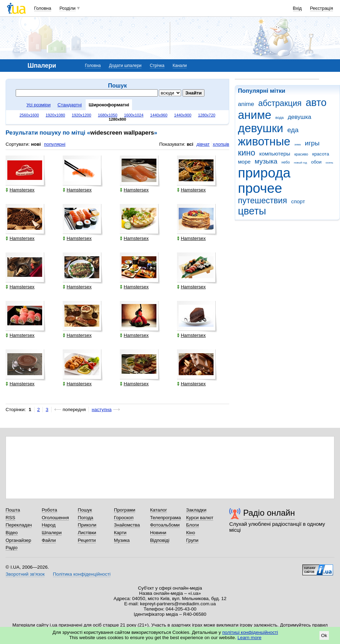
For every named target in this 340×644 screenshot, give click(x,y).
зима (297, 145)
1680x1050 (108, 115)
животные (264, 141)
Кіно (191, 533)
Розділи (68, 8)
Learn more (250, 638)
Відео (12, 533)
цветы (252, 211)
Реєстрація (322, 8)
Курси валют (200, 518)
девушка (300, 117)
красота (320, 154)
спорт (298, 201)
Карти (120, 533)
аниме (255, 115)
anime (246, 104)
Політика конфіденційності (82, 574)
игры (312, 143)
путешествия (262, 200)
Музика (122, 540)
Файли (49, 540)
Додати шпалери (125, 66)
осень (330, 163)
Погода (85, 518)
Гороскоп (124, 518)
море (244, 162)
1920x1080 (55, 115)
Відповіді (160, 540)
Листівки (87, 533)
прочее (260, 188)
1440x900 (183, 115)
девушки (261, 128)
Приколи (87, 525)
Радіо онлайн (269, 513)
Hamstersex (20, 190)
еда (293, 130)
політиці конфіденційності (250, 632)
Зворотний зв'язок (25, 574)
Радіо (11, 548)
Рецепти (87, 540)
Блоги (192, 525)
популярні (55, 144)
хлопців (221, 144)
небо (286, 162)
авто (316, 103)
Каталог (159, 510)
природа (264, 173)
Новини (158, 533)
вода (280, 118)
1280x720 (207, 115)
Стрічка (157, 66)
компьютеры (275, 154)
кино (247, 153)
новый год (300, 163)
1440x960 (159, 115)
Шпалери (52, 533)
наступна (102, 410)
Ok (324, 635)
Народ (49, 525)
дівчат (203, 144)
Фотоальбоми (165, 525)
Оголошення (55, 518)
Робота (49, 510)
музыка (266, 161)
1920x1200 (82, 115)
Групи (192, 540)
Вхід (297, 8)
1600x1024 (134, 115)
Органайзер (18, 540)
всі (190, 144)
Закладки (196, 510)
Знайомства (127, 525)
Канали (180, 66)
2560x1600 (29, 115)
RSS (10, 518)
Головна (43, 8)
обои (316, 162)
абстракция (280, 103)
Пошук (85, 510)
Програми (125, 510)
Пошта (13, 510)
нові (36, 144)
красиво (301, 154)
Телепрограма (166, 518)
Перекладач (19, 525)
